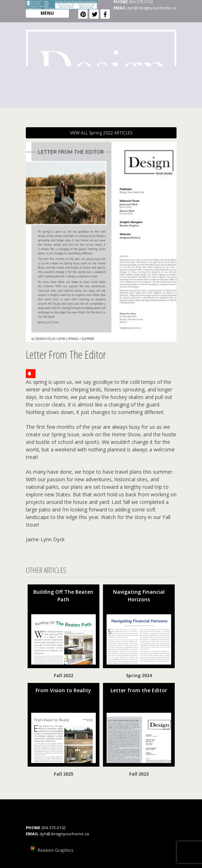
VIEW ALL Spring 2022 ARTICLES (101, 133)
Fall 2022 (64, 676)
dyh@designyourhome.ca (152, 8)
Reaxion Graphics (55, 850)
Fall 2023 (139, 774)
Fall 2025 (64, 774)
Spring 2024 (139, 676)
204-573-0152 (53, 828)
